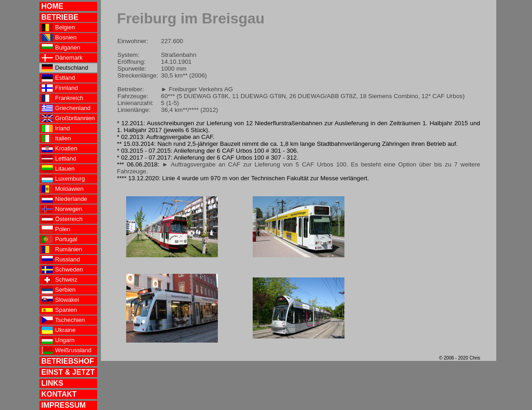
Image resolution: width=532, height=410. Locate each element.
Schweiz (59, 280)
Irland (56, 128)
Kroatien (59, 149)
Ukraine (59, 330)
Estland (58, 78)
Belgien (58, 28)
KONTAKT (59, 394)
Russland (61, 260)
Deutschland (65, 68)
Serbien (59, 290)
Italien (56, 139)
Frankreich (62, 98)
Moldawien (63, 189)
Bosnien (59, 38)
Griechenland (66, 108)
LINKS (52, 383)
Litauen (58, 169)
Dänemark (62, 58)
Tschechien (63, 320)
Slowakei (60, 300)
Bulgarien (61, 48)
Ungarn (58, 340)
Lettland (59, 159)
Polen (56, 229)
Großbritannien (68, 118)
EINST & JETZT (68, 372)
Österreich (62, 219)
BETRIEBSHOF (68, 361)
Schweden (62, 270)
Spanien (59, 310)
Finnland (60, 88)
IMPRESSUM (64, 405)
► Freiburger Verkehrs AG (197, 89)
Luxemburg (63, 179)
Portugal (59, 239)
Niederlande (64, 199)
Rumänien (62, 249)
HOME (52, 6)
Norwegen (62, 209)
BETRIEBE (60, 17)
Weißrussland (66, 350)
